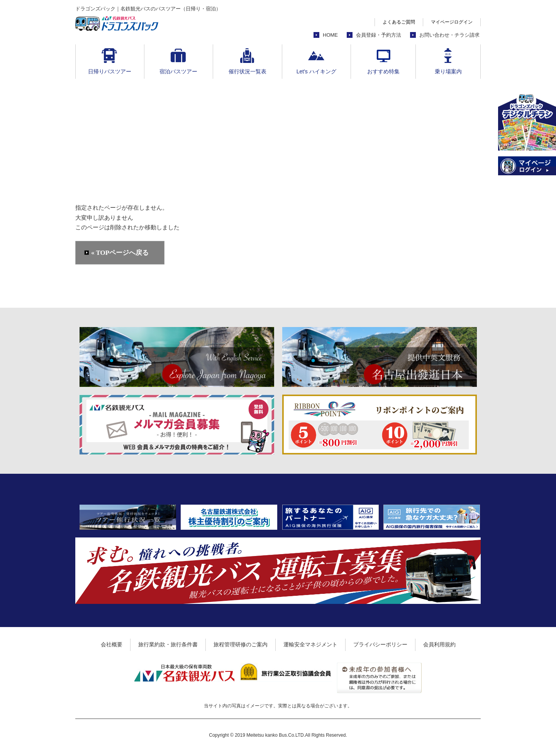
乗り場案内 (448, 71)
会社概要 (112, 644)
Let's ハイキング (316, 71)
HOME (330, 35)
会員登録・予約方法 (379, 35)
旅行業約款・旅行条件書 (168, 644)
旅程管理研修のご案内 (241, 644)
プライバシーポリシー (380, 644)
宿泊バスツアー (178, 71)
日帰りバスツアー (110, 71)
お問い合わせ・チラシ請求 (449, 35)
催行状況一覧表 (247, 71)
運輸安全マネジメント (310, 644)
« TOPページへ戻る (120, 253)
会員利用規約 (439, 644)
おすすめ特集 (383, 71)
